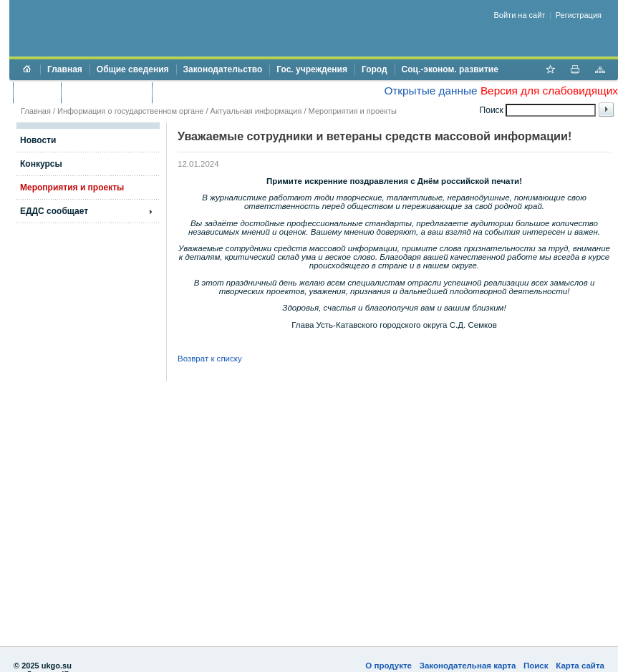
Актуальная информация (256, 111)
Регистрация (579, 15)
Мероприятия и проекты (353, 111)
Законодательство (223, 69)
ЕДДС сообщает (54, 211)
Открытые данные (430, 91)
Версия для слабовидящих (549, 91)
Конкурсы (41, 164)
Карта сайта (580, 666)
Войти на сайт (520, 15)
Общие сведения (133, 69)
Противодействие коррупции (221, 92)
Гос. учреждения (312, 69)
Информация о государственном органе (130, 111)
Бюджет (37, 92)
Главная (65, 69)
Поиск (536, 666)
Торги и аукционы (106, 92)
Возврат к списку (210, 359)
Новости (38, 140)
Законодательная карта (468, 666)
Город (375, 69)
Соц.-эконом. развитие (450, 69)
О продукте (388, 666)
